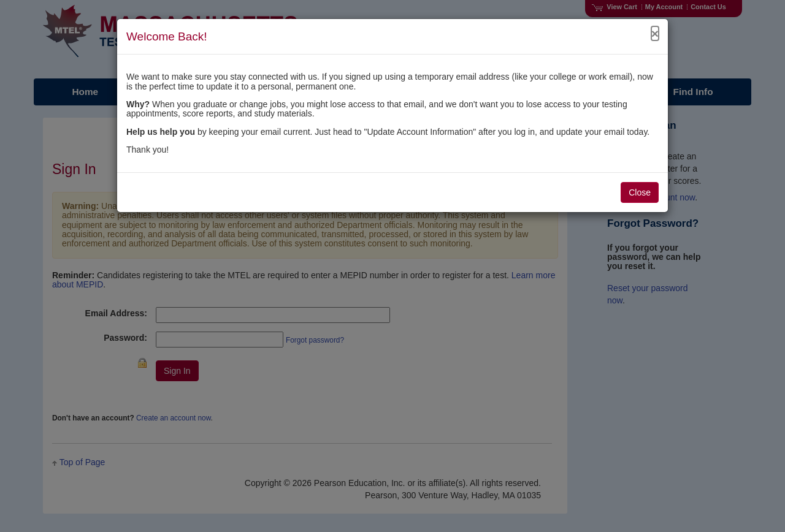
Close (640, 192)
